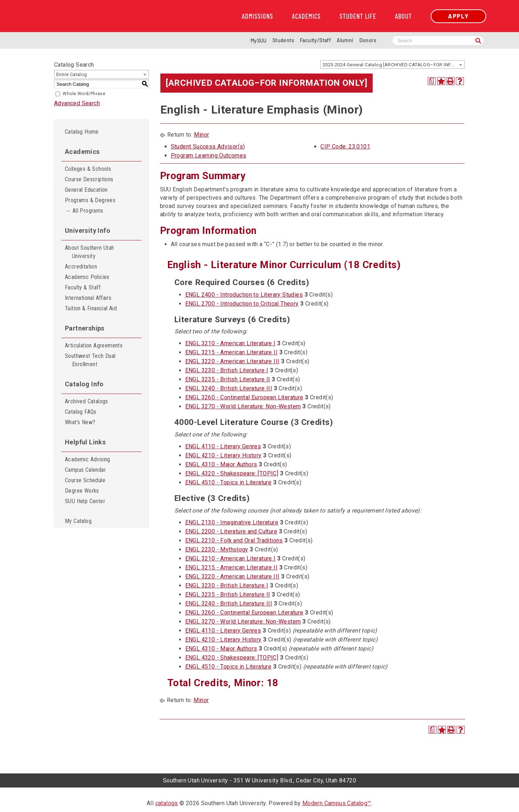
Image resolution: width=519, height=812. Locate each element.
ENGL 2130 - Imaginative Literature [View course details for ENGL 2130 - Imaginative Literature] (232, 522)
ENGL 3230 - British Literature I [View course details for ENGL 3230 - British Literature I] (227, 370)
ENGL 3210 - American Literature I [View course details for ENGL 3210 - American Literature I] (230, 343)
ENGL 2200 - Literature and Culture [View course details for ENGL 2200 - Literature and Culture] (231, 531)
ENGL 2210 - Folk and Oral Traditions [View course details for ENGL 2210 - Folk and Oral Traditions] (234, 540)
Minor (201, 135)
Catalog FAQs (81, 412)
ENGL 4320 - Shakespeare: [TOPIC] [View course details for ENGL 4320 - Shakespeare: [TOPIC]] (232, 473)
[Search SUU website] (438, 41)
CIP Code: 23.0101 (345, 147)
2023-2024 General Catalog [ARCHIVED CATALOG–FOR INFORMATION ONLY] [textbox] (393, 65)
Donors (368, 40)
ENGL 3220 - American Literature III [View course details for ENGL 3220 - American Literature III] (232, 361)
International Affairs (88, 298)
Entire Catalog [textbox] (72, 74)
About (403, 16)
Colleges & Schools (88, 169)
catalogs (167, 803)
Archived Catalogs (86, 401)
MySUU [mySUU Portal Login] (259, 41)
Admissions (258, 16)
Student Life (358, 16)
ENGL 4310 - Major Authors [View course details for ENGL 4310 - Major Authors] (221, 464)
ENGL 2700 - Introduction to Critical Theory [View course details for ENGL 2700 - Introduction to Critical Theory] (242, 304)
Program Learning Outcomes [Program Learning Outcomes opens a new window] (209, 156)
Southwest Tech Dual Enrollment (90, 360)
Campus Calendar (85, 470)
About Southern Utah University (90, 252)
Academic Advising (88, 459)
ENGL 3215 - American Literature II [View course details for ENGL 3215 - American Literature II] (232, 352)
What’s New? (80, 422)
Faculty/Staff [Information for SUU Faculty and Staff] (315, 40)
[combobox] (392, 65)
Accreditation (81, 267)
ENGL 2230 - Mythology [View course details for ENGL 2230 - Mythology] (217, 549)
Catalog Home (82, 132)
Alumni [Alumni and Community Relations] (345, 40)
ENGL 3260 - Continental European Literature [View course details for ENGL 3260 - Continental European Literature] (244, 397)
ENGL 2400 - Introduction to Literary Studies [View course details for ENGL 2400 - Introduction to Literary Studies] (244, 295)
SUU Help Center (85, 501)
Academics (306, 16)
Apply (458, 16)
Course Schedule (85, 480)
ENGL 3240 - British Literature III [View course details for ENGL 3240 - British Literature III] (229, 388)
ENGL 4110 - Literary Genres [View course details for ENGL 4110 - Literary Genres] (223, 446)
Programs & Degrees (90, 200)
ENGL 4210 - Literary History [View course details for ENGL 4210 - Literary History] (223, 455)
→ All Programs (84, 211)
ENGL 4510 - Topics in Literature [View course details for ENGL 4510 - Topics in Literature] (229, 482)
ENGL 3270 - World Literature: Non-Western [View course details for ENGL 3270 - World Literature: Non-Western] (243, 406)
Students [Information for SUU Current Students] (283, 40)
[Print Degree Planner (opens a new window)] (432, 81)
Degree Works (82, 491)
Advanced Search (77, 103)
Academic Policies (87, 277)
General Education (86, 190)
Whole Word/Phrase (84, 94)
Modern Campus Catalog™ (337, 803)
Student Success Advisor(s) (208, 147)
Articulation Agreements (94, 345)
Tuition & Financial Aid (91, 308)
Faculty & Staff (83, 287)
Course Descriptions (89, 179)
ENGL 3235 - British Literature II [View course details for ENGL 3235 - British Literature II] (228, 379)
